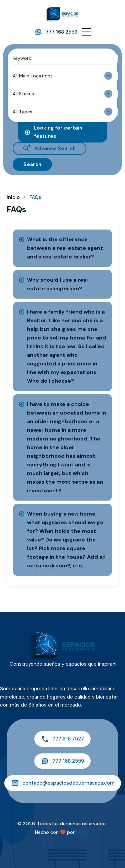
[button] (87, 32)
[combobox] (62, 76)
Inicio (13, 197)
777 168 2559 (61, 32)
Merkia (83, 832)
